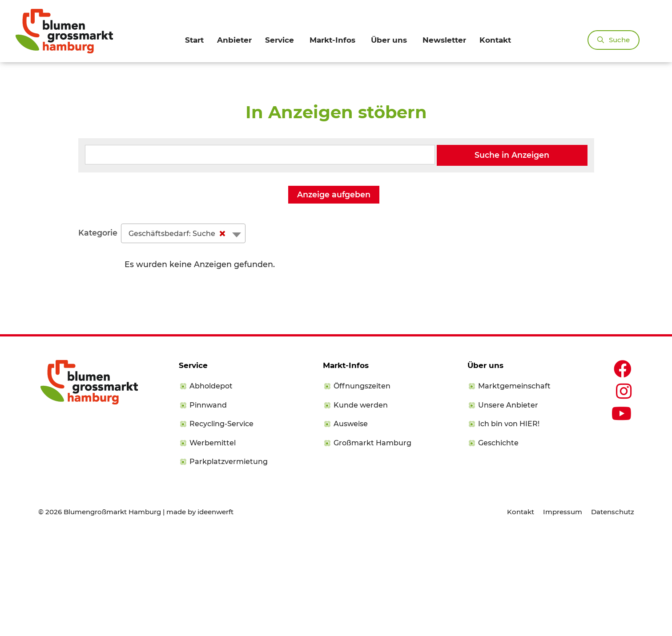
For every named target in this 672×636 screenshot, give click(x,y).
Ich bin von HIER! (509, 525)
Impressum (563, 613)
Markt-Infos (332, 40)
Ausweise (351, 525)
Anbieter (234, 40)
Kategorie (98, 334)
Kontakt (495, 40)
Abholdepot (211, 487)
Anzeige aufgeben (334, 295)
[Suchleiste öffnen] (614, 40)
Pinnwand (208, 506)
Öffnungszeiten (362, 487)
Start (194, 40)
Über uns (389, 40)
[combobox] (183, 334)
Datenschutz (613, 613)
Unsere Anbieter (508, 506)
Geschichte (498, 544)
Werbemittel (213, 544)
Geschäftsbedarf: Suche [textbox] (179, 334)
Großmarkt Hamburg (372, 544)
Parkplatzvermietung (229, 562)
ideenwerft (215, 613)
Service (280, 40)
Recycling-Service (221, 525)
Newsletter (444, 40)
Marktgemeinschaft (514, 487)
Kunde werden (361, 506)
